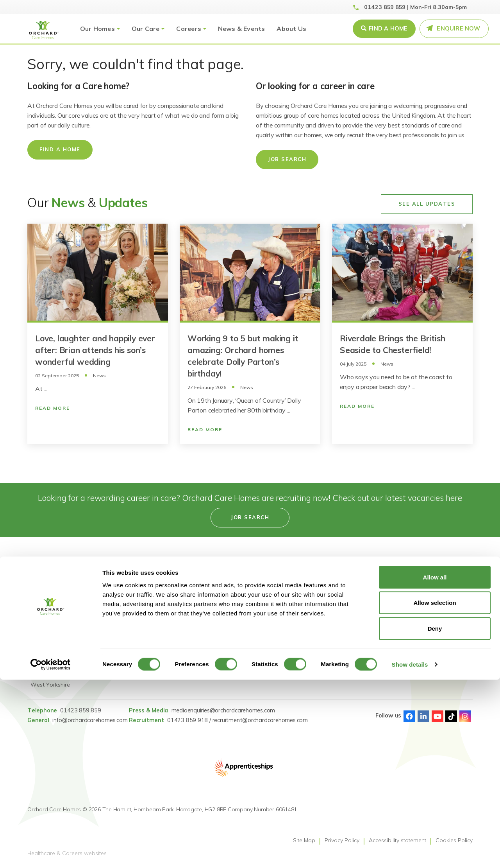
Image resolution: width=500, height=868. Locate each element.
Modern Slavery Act (335, 587)
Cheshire (42, 597)
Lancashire (44, 636)
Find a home (60, 149)
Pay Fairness (327, 616)
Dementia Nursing (165, 655)
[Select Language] (437, 631)
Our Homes (97, 29)
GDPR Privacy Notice (337, 606)
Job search (250, 517)
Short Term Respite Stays (175, 665)
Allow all (435, 765)
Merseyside (45, 655)
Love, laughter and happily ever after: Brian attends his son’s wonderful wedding (95, 350)
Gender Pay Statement (339, 597)
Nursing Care (159, 646)
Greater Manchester (56, 626)
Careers (188, 29)
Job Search (287, 159)
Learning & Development (248, 606)
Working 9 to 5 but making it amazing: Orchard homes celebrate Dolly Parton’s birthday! (243, 356)
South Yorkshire (51, 665)
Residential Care (163, 626)
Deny (435, 817)
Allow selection (435, 791)
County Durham (51, 616)
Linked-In (423, 716)
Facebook (409, 716)
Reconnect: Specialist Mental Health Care (169, 592)
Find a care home (53, 587)
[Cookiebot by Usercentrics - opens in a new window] (51, 853)
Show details (410, 853)
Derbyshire (44, 606)
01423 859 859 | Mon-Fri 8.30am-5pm (415, 7)
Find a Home (388, 29)
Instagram (465, 716)
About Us (291, 29)
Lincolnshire (45, 646)
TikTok (451, 716)
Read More (53, 408)
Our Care (146, 29)
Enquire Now (458, 29)
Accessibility (231, 616)
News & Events (242, 29)
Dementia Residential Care (176, 636)
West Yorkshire (50, 685)
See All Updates (427, 204)
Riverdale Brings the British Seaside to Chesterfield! (392, 344)
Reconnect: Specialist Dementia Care (169, 611)
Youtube (437, 716)
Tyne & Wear (48, 675)
